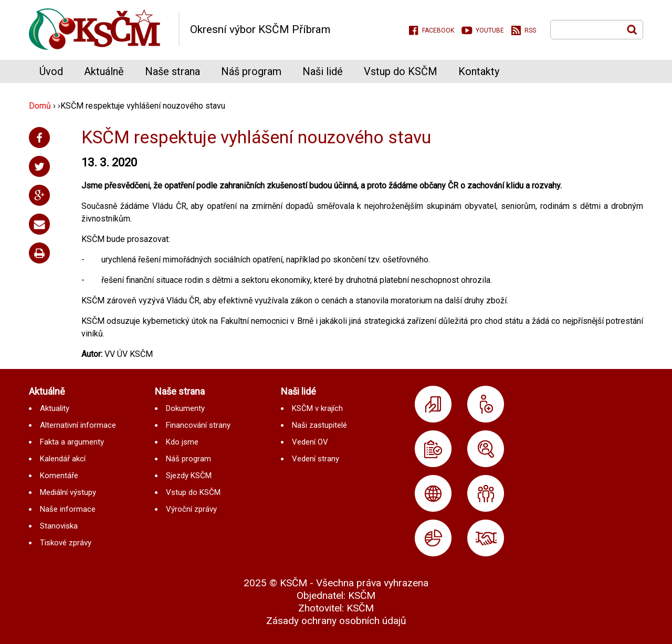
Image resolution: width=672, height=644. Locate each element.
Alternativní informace (78, 425)
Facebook (438, 30)
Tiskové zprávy (66, 543)
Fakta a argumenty (72, 442)
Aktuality (55, 408)
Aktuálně (104, 71)
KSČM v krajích (317, 408)
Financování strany (198, 425)
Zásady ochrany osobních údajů (336, 621)
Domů (40, 106)
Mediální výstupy (68, 492)
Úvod (51, 71)
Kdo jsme (182, 442)
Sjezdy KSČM (189, 476)
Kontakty (479, 71)
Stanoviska (59, 526)
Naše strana (172, 71)
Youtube (490, 30)
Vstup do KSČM (401, 71)
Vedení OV (310, 442)
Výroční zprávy (191, 509)
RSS (530, 30)
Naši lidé (323, 71)
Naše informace (68, 509)
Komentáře (59, 476)
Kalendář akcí (63, 459)
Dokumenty (185, 408)
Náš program (251, 71)
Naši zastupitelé (319, 425)
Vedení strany (316, 459)
